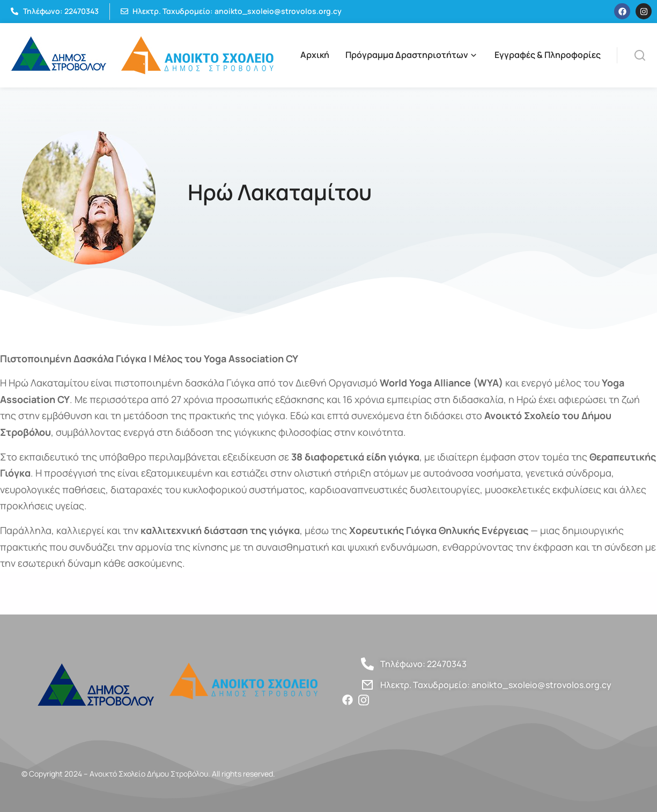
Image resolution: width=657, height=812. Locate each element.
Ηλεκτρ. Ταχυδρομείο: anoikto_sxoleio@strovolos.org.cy (496, 685)
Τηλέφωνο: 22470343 (423, 664)
